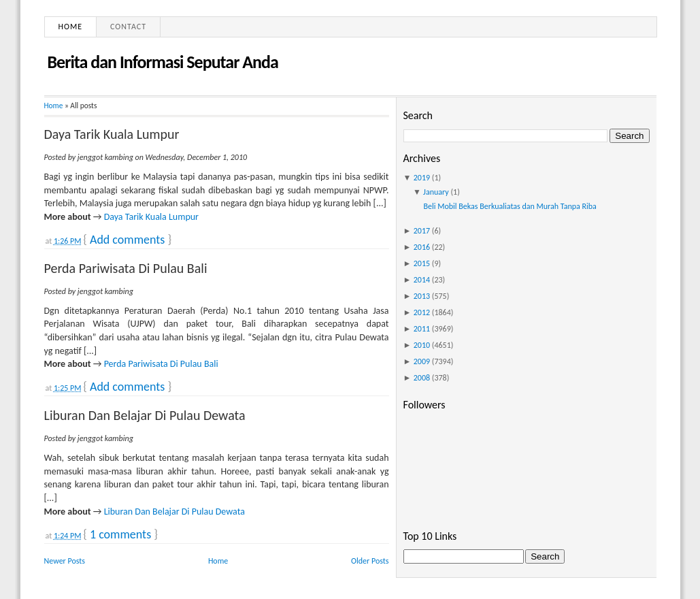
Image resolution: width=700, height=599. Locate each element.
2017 (422, 231)
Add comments (127, 240)
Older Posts (370, 561)
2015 (422, 263)
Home (71, 27)
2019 (422, 178)
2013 (422, 296)
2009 (422, 361)
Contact (128, 27)
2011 (422, 329)
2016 (422, 247)
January (436, 192)
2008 (422, 378)
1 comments (120, 534)
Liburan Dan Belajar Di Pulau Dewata (145, 415)
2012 (422, 312)
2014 (422, 280)
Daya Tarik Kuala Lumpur (112, 134)
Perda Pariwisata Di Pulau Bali (126, 268)
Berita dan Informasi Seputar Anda (163, 62)
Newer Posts (65, 561)
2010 (422, 345)
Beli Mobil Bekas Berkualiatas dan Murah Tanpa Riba (510, 206)
